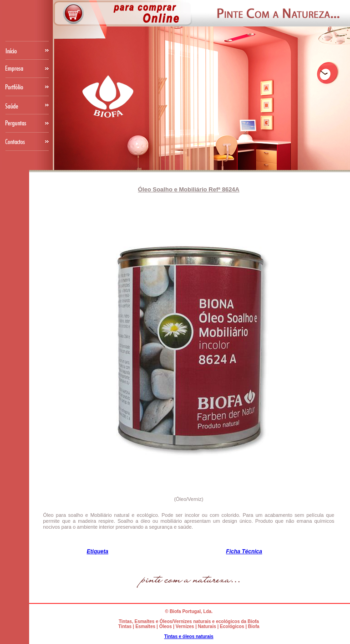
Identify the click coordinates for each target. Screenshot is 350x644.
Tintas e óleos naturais (189, 636)
